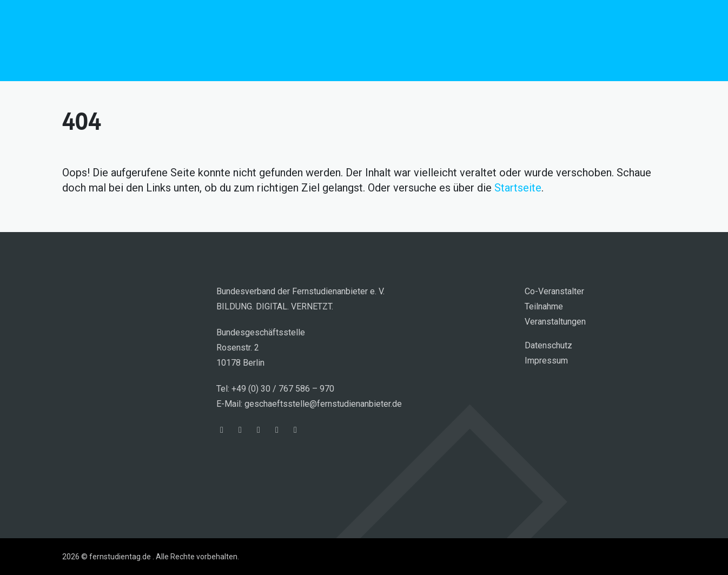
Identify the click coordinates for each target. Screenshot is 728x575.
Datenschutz (548, 345)
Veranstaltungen (555, 322)
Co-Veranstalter (554, 291)
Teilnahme (544, 306)
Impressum (546, 361)
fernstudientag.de (144, 41)
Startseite (518, 188)
